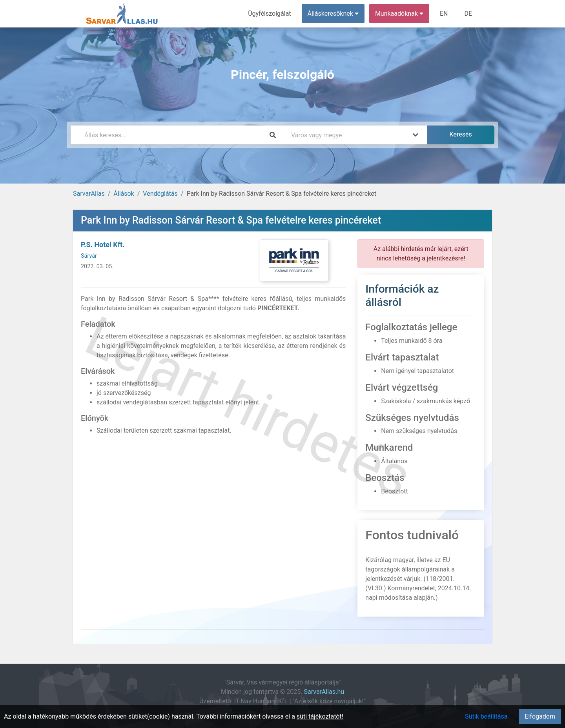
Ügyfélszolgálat (269, 14)
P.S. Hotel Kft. (103, 245)
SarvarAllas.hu (324, 692)
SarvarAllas (89, 194)
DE (468, 14)
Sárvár (89, 256)
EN (444, 14)
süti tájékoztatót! (320, 716)
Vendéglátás (160, 194)
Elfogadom (540, 716)
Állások (124, 194)
